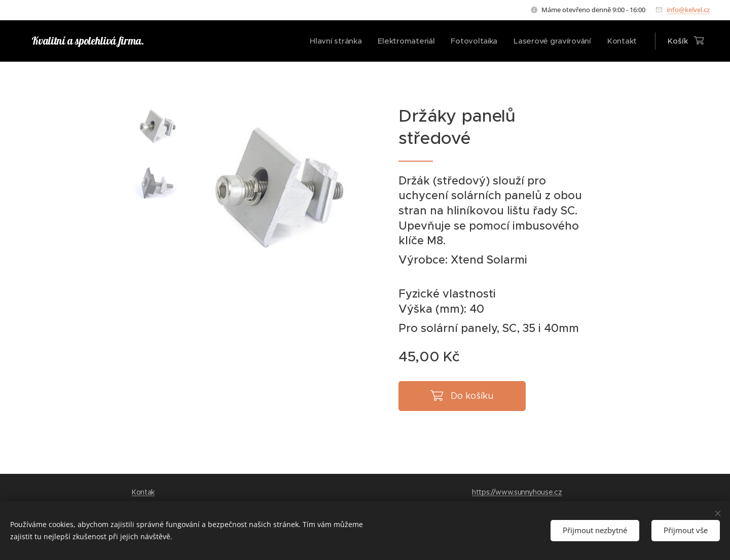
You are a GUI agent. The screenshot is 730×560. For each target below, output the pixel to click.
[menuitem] (330, 41)
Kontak (143, 492)
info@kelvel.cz (688, 10)
